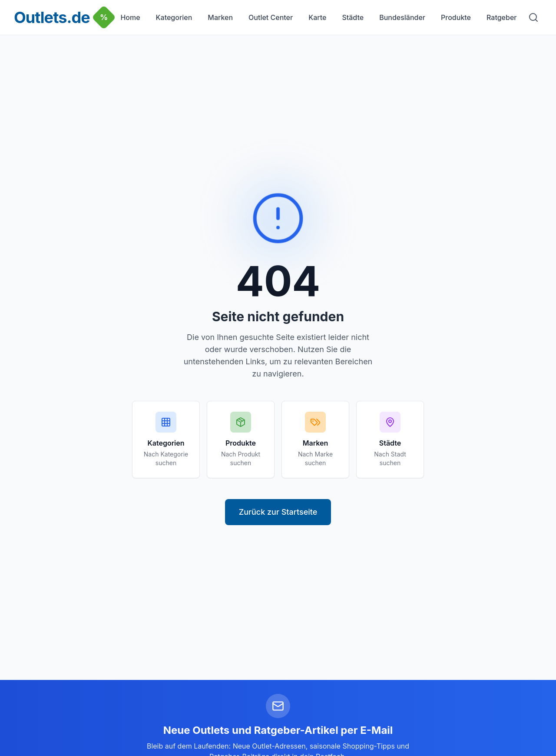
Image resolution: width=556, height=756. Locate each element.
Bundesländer (402, 17)
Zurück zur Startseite (278, 512)
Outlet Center (271, 17)
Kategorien (174, 17)
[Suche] (533, 17)
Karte (317, 17)
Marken (220, 17)
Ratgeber (501, 17)
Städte (353, 17)
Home (130, 17)
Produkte (456, 17)
